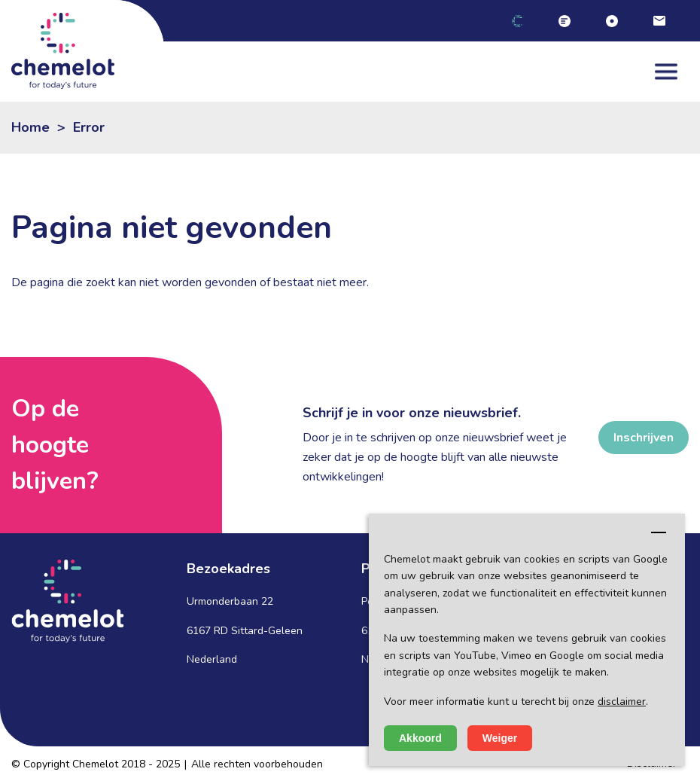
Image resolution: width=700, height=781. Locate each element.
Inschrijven (644, 438)
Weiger (500, 738)
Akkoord (420, 738)
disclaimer (622, 702)
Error (89, 127)
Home (30, 127)
